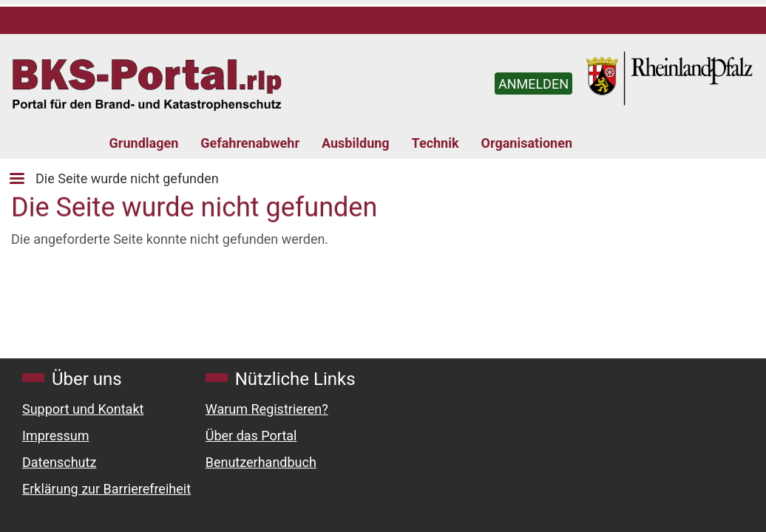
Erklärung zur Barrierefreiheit (106, 489)
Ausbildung (356, 143)
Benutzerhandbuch (261, 462)
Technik (435, 143)
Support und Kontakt (83, 409)
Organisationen (527, 143)
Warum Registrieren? (267, 409)
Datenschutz (59, 462)
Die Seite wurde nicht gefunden (127, 178)
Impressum (56, 436)
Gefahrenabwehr (250, 143)
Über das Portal (251, 436)
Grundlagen (144, 143)
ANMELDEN (533, 84)
